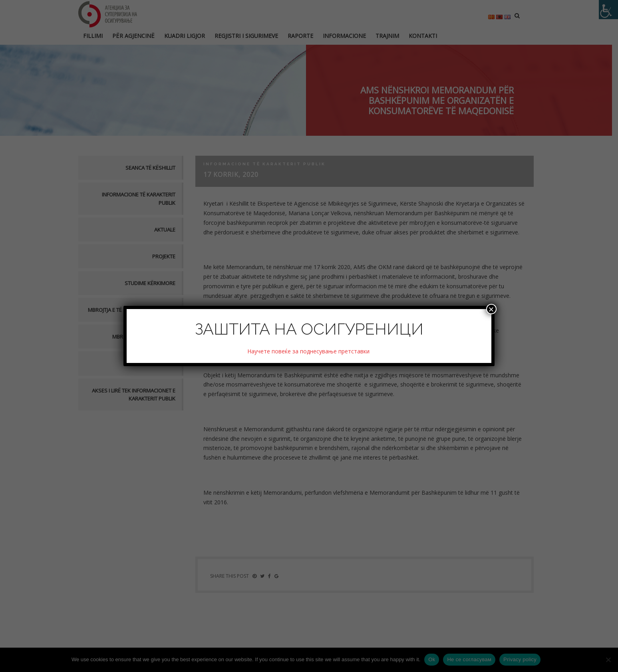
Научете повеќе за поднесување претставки (309, 351)
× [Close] (491, 309)
